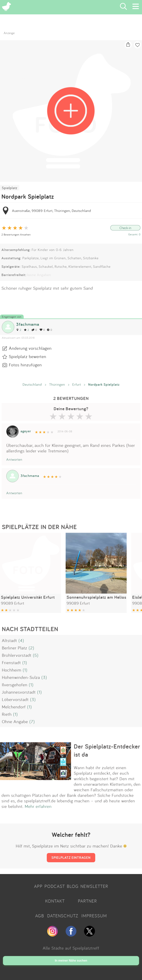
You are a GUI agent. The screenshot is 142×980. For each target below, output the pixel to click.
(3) (44, 677)
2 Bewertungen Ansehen (16, 234)
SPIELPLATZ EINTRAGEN (71, 857)
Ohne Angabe (15, 721)
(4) (21, 640)
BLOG (73, 886)
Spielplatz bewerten (28, 356)
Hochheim (12, 670)
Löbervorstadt (15, 699)
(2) (31, 648)
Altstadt (9, 640)
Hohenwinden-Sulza (21, 677)
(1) (25, 662)
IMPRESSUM (94, 916)
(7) (32, 721)
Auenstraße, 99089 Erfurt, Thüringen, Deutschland (52, 211)
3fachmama (28, 324)
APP (38, 886)
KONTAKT (55, 901)
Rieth (7, 714)
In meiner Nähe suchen (71, 961)
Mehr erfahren (38, 806)
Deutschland (32, 384)
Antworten (14, 459)
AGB (40, 916)
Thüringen (57, 384)
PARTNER (87, 901)
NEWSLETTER (94, 886)
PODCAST (55, 886)
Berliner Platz (15, 648)
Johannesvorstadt (19, 692)
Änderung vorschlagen (30, 348)
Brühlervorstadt (17, 655)
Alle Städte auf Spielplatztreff (71, 948)
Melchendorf (14, 707)
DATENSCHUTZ (63, 916)
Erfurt (77, 384)
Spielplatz (10, 188)
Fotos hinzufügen (25, 365)
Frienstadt (11, 662)
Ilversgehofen (15, 685)
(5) (36, 655)
